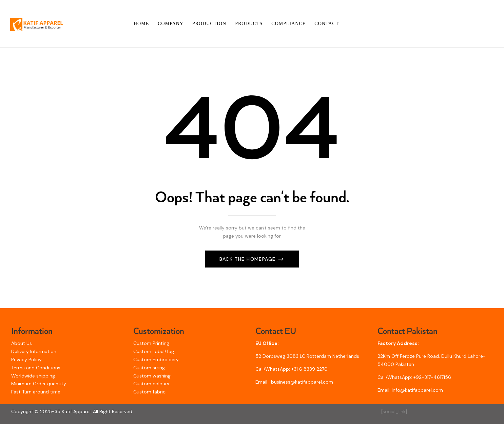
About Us (22, 343)
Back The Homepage (248, 259)
